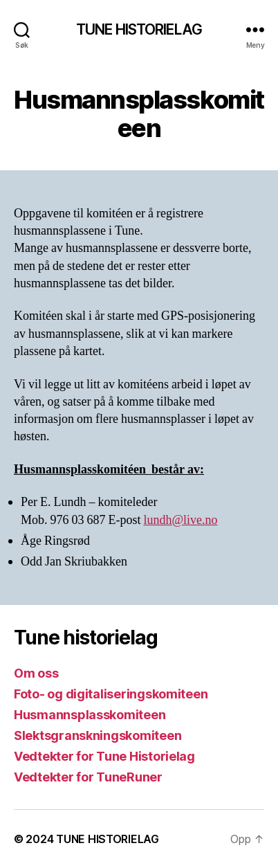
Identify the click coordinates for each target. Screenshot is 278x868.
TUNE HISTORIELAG (139, 29)
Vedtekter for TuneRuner (88, 777)
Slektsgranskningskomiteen (98, 735)
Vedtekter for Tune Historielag (104, 756)
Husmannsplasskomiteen (90, 715)
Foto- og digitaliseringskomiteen (111, 694)
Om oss (36, 673)
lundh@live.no (181, 520)
